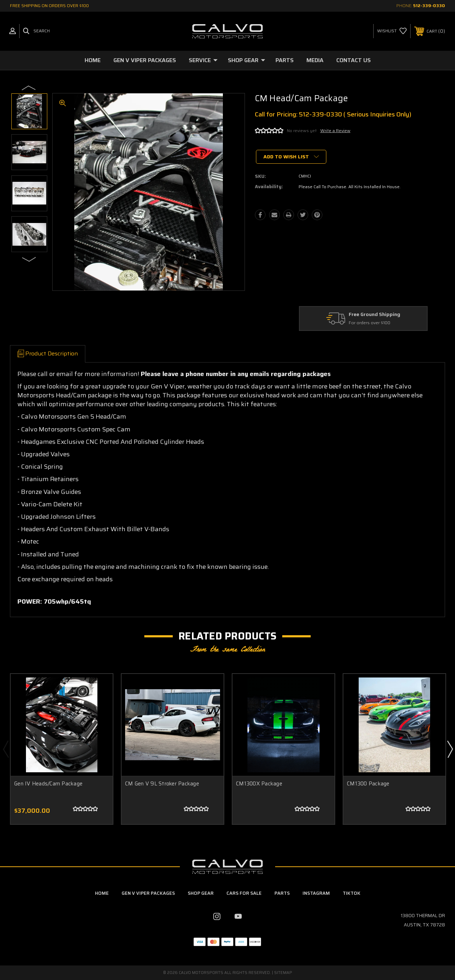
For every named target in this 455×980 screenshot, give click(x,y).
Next (29, 259)
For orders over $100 (370, 323)
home (102, 893)
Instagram (316, 893)
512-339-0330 (429, 6)
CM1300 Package (368, 784)
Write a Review (335, 130)
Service (203, 60)
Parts (285, 60)
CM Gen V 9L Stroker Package (162, 784)
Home (93, 60)
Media (315, 60)
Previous (29, 87)
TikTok (352, 893)
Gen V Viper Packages (145, 60)
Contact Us (354, 60)
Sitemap (283, 973)
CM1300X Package (259, 784)
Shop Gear (247, 60)
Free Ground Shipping (374, 315)
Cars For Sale (244, 893)
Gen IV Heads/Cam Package (48, 784)
